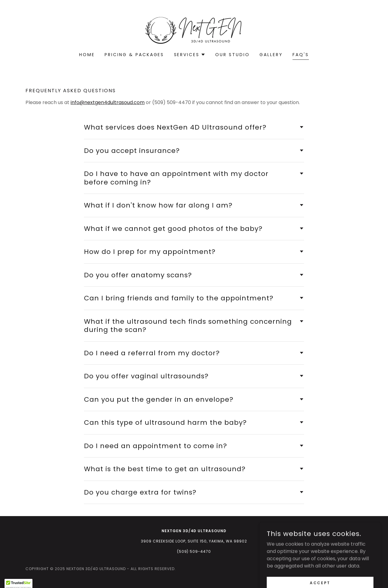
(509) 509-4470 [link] (194, 551)
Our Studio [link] (232, 55)
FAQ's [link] (301, 55)
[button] (190, 55)
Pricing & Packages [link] (134, 55)
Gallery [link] (271, 55)
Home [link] (87, 55)
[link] (194, 30)
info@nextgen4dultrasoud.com (108, 102)
